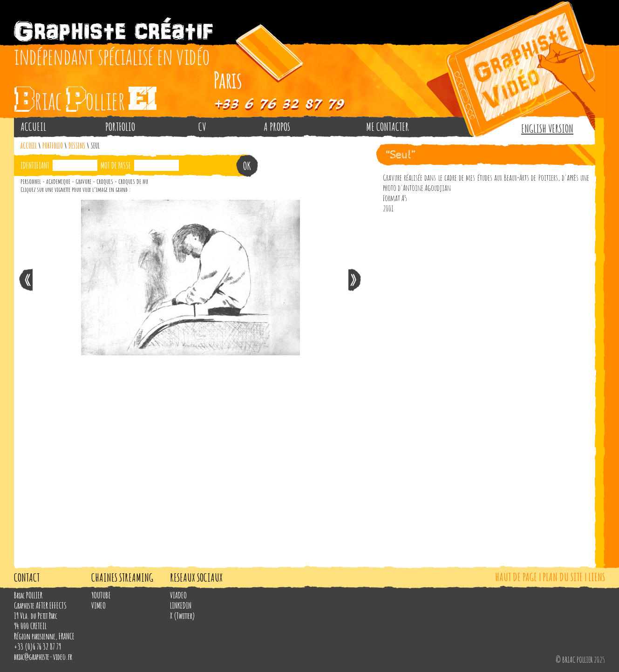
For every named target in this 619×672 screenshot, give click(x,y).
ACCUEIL (33, 127)
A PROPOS (277, 127)
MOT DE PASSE (116, 165)
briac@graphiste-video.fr (43, 657)
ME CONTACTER (388, 127)
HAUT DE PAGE (516, 577)
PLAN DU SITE (563, 577)
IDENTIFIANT (35, 165)
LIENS (597, 577)
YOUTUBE (101, 595)
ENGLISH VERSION (547, 129)
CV (202, 127)
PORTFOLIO (120, 127)
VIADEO (178, 595)
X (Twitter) (183, 616)
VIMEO (99, 605)
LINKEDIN (181, 605)
